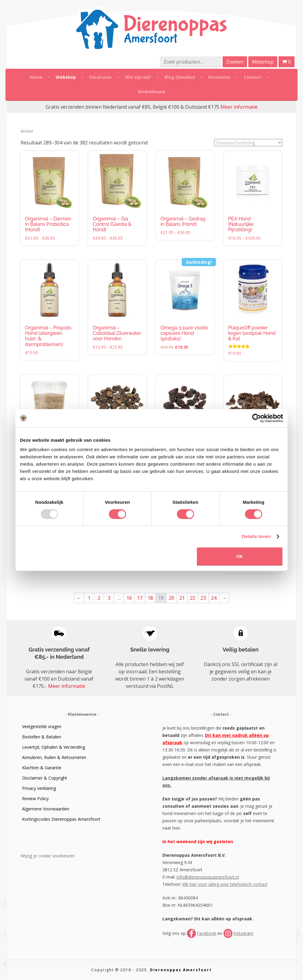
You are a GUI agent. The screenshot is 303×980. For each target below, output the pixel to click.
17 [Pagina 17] (140, 598)
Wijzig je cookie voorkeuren (48, 856)
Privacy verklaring (39, 788)
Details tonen (256, 536)
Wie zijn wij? (138, 77)
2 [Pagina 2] (99, 598)
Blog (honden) (180, 77)
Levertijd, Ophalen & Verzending (54, 747)
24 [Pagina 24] (214, 598)
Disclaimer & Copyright (45, 778)
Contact (252, 77)
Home (36, 77)
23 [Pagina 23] (203, 598)
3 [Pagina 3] (109, 598)
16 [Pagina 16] (129, 598)
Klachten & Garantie (42, 768)
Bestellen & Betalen (42, 737)
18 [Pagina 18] (150, 598)
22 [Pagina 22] (193, 598)
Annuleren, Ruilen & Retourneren (54, 757)
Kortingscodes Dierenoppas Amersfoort (61, 819)
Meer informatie (239, 107)
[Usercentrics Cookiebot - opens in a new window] (257, 418)
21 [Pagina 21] (182, 598)
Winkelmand (151, 92)
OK (240, 556)
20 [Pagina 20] (171, 598)
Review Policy (35, 799)
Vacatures (100, 77)
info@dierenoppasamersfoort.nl (208, 877)
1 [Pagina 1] (89, 598)
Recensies (219, 77)
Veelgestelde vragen (42, 726)
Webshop (263, 62)
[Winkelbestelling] (248, 143)
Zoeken (235, 62)
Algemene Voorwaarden (46, 809)
